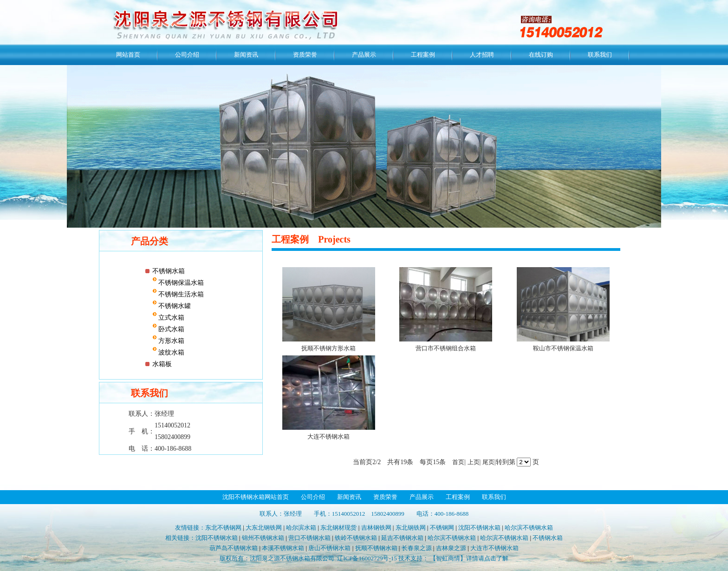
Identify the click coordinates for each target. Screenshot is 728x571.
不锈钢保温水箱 (181, 283)
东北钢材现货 (338, 528)
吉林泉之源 (451, 548)
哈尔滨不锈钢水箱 (529, 528)
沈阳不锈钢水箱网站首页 (256, 497)
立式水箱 (171, 318)
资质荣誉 (305, 55)
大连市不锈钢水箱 (494, 548)
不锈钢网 (442, 528)
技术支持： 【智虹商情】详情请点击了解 (453, 558)
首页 (458, 462)
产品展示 (364, 55)
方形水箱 (171, 341)
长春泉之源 (417, 548)
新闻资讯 (246, 55)
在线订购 (541, 55)
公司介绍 (187, 55)
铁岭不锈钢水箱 (356, 538)
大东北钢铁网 (264, 528)
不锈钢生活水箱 (181, 294)
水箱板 (162, 364)
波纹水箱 (171, 352)
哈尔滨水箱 (301, 528)
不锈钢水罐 (174, 306)
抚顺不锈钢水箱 (376, 548)
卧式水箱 (171, 329)
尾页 (488, 462)
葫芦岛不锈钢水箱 (234, 548)
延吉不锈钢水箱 (402, 538)
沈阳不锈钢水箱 (479, 528)
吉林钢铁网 (376, 528)
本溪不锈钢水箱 (283, 548)
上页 (474, 462)
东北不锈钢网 (223, 528)
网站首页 (128, 55)
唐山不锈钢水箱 (329, 548)
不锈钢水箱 (169, 271)
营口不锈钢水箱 (309, 538)
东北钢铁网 (411, 528)
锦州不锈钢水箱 (263, 538)
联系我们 (600, 55)
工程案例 (423, 55)
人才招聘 (482, 55)
